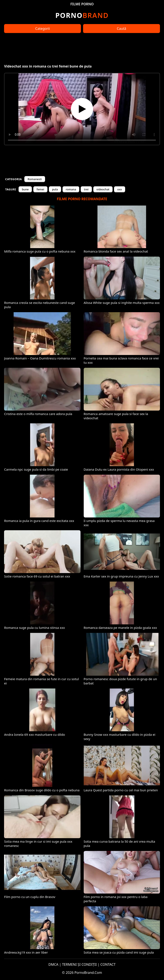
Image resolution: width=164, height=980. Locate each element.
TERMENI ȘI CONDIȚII (79, 964)
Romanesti (35, 179)
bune (25, 189)
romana (71, 189)
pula (55, 189)
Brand (82, 15)
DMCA (53, 964)
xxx (119, 189)
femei (40, 189)
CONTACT (108, 964)
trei (86, 189)
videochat (103, 189)
